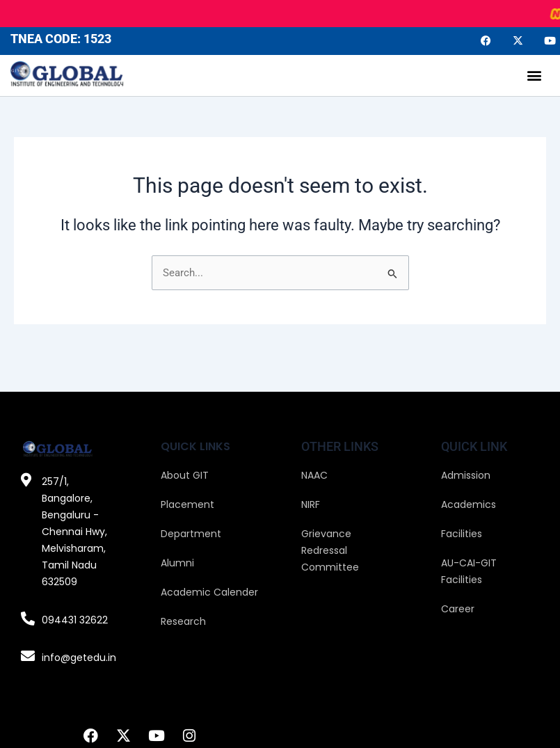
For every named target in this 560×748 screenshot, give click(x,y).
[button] (535, 75)
